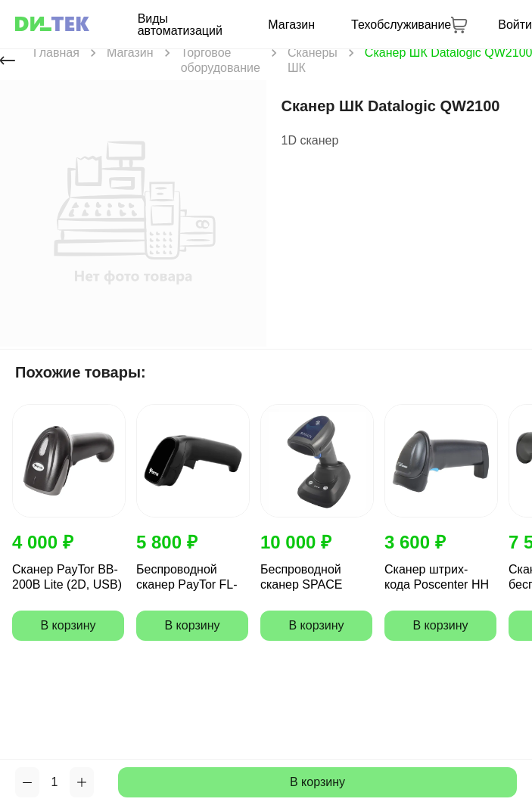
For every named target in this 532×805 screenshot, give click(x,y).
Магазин (291, 25)
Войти (515, 25)
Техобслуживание (401, 25)
